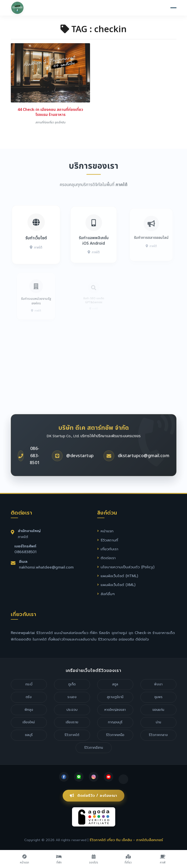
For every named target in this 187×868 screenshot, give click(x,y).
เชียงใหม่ (29, 722)
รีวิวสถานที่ (109, 540)
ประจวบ (72, 710)
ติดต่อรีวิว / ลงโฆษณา (93, 796)
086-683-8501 (35, 467)
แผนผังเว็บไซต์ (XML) (118, 585)
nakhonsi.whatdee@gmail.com (46, 567)
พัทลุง (29, 710)
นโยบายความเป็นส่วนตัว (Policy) (127, 567)
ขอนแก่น (158, 710)
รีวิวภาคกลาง (158, 735)
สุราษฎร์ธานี (115, 697)
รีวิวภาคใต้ (72, 735)
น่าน (158, 722)
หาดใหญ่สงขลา (115, 710)
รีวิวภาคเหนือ (115, 735)
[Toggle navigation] (173, 8)
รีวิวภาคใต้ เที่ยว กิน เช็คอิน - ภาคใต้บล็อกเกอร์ (126, 840)
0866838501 (25, 552)
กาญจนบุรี (115, 722)
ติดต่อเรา (108, 558)
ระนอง (72, 697)
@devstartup (80, 466)
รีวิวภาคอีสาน (94, 748)
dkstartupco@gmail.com (144, 466)
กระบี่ (29, 684)
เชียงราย (72, 722)
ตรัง (29, 697)
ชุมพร (158, 697)
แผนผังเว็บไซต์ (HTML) (119, 576)
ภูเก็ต (72, 684)
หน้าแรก (107, 531)
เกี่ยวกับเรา (109, 549)
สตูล (115, 684)
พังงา (158, 684)
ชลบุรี (29, 735)
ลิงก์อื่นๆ (108, 594)
